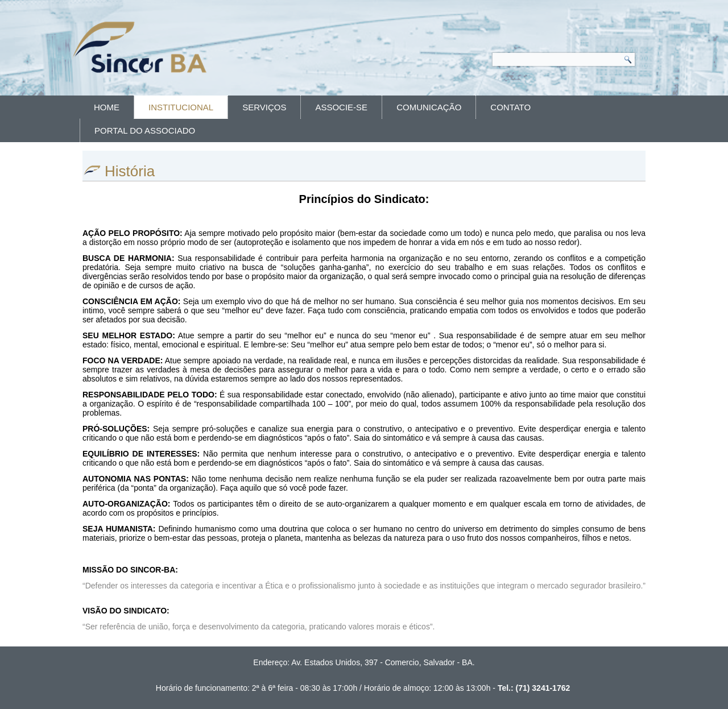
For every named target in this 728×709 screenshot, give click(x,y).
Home (107, 107)
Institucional (181, 107)
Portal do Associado (145, 130)
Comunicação (429, 107)
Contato (510, 107)
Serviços (264, 107)
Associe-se (341, 107)
